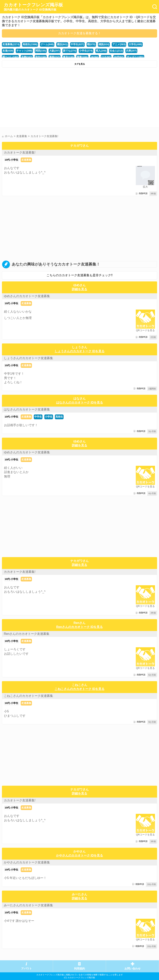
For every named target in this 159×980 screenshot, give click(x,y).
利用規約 (79, 969)
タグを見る (80, 64)
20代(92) (119, 57)
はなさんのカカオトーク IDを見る (79, 403)
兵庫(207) (131, 51)
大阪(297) (55, 51)
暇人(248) (101, 51)
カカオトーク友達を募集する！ (79, 33)
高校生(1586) (30, 44)
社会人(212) (116, 51)
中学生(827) (77, 44)
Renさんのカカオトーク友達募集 (27, 634)
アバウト (26, 969)
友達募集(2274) (11, 44)
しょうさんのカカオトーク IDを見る (79, 351)
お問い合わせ (132, 969)
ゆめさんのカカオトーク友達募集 (27, 296)
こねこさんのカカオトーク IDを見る (79, 689)
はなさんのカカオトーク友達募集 (27, 409)
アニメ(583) (119, 44)
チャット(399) (24, 51)
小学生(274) (86, 51)
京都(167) (27, 57)
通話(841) (62, 44)
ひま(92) (106, 57)
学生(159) (41, 57)
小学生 (49, 417)
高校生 (59, 417)
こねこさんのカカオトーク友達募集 (28, 696)
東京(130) (68, 57)
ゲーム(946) (47, 44)
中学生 (38, 417)
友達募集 (26, 160)
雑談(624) (104, 44)
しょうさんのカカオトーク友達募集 (28, 358)
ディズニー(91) (135, 57)
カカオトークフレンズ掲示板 (33, 7)
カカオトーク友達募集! (20, 152)
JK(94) (95, 57)
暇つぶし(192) (10, 57)
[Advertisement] (79, 98)
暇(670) (91, 44)
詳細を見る (79, 289)
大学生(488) (135, 44)
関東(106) (82, 57)
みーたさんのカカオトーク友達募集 (28, 905)
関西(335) (41, 51)
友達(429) (8, 51)
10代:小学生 (11, 160)
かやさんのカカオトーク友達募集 (27, 862)
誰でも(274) (70, 51)
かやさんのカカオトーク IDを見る (79, 855)
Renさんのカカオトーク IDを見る (80, 627)
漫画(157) (55, 57)
